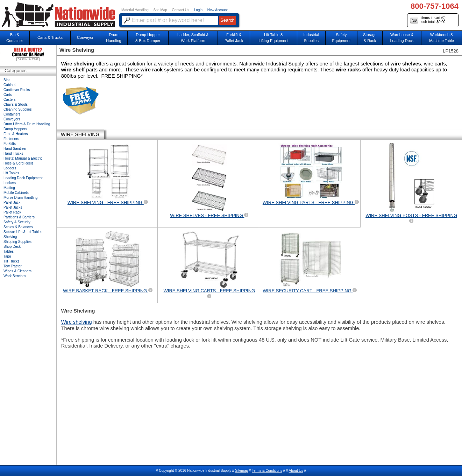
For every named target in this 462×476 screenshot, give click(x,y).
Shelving (10, 237)
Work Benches (15, 276)
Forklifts (10, 144)
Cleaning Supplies (18, 109)
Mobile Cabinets (16, 193)
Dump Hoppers (15, 129)
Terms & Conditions (267, 471)
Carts (8, 95)
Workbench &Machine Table (442, 38)
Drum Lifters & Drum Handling (27, 124)
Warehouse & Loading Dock (402, 38)
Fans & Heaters (16, 134)
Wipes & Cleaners (17, 271)
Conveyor (85, 37)
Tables (9, 251)
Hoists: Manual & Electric (23, 158)
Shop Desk (12, 247)
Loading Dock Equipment (23, 178)
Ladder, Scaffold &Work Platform (193, 38)
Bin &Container (15, 38)
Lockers (10, 183)
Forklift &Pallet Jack (234, 38)
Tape (7, 256)
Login (198, 10)
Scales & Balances (18, 227)
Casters (9, 100)
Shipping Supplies (17, 242)
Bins (7, 80)
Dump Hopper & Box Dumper (148, 38)
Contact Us (181, 10)
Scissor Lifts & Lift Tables (23, 232)
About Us (296, 471)
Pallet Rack (12, 212)
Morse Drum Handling (20, 198)
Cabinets (10, 85)
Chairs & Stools (16, 104)
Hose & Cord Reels (19, 163)
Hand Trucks (13, 153)
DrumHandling (113, 38)
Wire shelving (77, 322)
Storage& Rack (370, 38)
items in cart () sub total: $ (428, 20)
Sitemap (241, 471)
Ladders (10, 168)
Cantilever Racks (17, 90)
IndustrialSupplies (311, 38)
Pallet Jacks (13, 207)
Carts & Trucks (50, 37)
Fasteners (11, 139)
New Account (218, 10)
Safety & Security (17, 222)
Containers (12, 114)
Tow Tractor (13, 266)
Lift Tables (11, 173)
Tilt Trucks (11, 261)
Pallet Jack (12, 202)
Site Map (160, 10)
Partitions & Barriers (19, 217)
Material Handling (135, 10)
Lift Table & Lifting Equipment (274, 38)
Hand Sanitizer (15, 149)
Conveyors (12, 119)
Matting (9, 188)
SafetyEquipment (341, 38)
